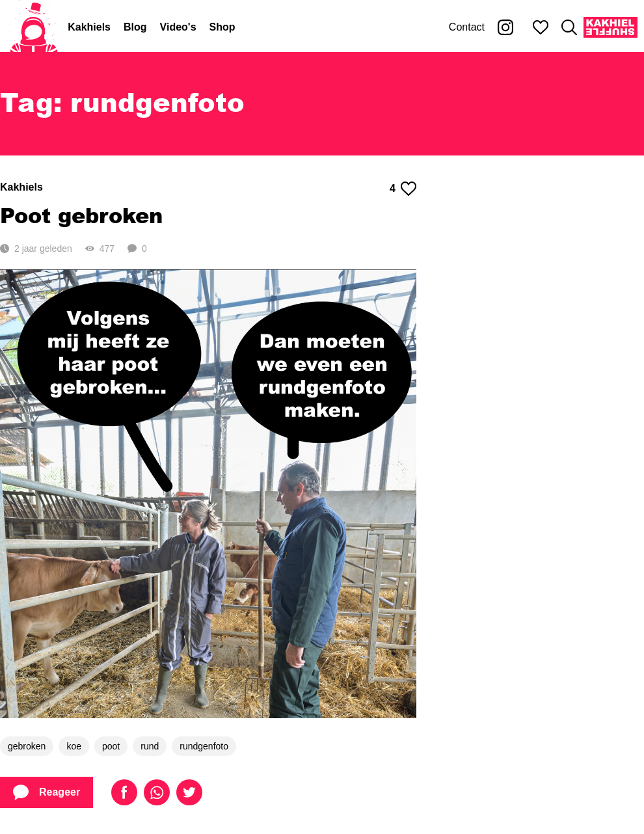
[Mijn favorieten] (541, 27)
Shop (222, 27)
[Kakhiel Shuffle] (610, 27)
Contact (467, 27)
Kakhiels (89, 27)
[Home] (34, 27)
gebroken (27, 746)
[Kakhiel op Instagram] (505, 27)
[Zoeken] (569, 27)
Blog (135, 27)
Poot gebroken (81, 215)
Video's (178, 27)
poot (111, 746)
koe (74, 746)
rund (150, 746)
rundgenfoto (204, 746)
